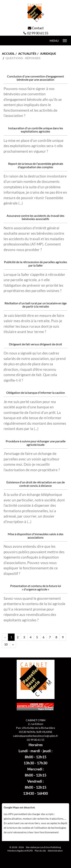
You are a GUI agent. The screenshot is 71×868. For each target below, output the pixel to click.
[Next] (13, 644)
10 (6, 644)
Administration (55, 851)
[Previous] (5, 637)
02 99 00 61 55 (38, 33)
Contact (38, 28)
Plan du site (40, 851)
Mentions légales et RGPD (20, 851)
